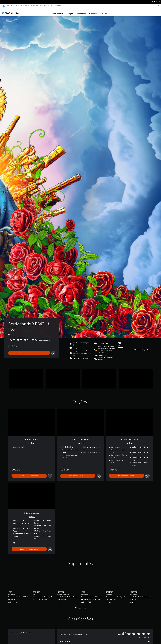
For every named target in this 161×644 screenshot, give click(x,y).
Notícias (42, 6)
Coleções (70, 12)
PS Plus (25, 6)
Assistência (56, 6)
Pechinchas (81, 12)
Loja (49, 6)
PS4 (19, 6)
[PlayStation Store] (12, 11)
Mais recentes (58, 12)
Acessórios (34, 6)
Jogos (9, 6)
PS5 (14, 6)
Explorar (105, 12)
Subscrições (94, 12)
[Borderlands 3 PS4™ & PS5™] (26, 377)
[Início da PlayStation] (4, 6)
